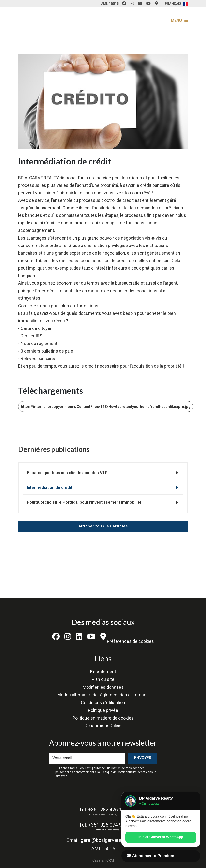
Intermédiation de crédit (50, 487)
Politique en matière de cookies (103, 718)
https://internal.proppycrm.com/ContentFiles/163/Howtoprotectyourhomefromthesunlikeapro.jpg (106, 407)
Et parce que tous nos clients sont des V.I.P (67, 473)
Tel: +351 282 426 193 (103, 810)
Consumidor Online (103, 726)
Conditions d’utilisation (103, 702)
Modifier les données (103, 687)
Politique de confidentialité (119, 772)
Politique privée (103, 710)
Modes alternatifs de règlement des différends (103, 695)
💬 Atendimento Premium (150, 856)
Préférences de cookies (130, 641)
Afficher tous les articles (103, 526)
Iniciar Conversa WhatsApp (161, 837)
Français (176, 4)
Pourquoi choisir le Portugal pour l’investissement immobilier (84, 502)
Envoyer (143, 758)
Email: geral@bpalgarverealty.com (103, 840)
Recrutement (103, 672)
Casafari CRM (103, 860)
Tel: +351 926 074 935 (103, 825)
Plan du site (103, 679)
